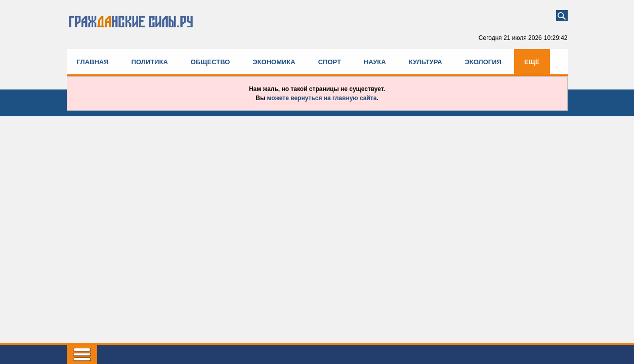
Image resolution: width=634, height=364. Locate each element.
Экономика (274, 62)
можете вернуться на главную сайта (322, 98)
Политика (150, 62)
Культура (426, 62)
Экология (483, 62)
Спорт (330, 62)
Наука (375, 62)
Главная (93, 62)
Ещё (532, 62)
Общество (210, 62)
